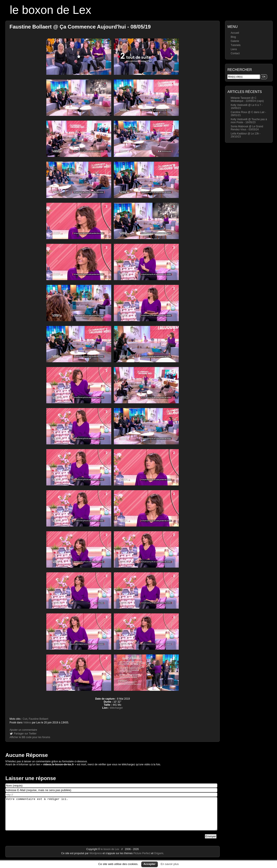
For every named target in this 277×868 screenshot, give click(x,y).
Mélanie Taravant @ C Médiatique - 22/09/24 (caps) (247, 99)
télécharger (116, 708)
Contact (235, 53)
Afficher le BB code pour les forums (30, 737)
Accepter (150, 864)
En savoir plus (170, 864)
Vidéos (27, 723)
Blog (233, 37)
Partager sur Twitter (25, 734)
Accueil (235, 33)
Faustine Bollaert (39, 719)
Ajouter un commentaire (23, 730)
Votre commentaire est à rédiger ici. (111, 817)
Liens (234, 49)
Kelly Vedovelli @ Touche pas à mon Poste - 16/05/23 (249, 121)
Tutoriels (236, 45)
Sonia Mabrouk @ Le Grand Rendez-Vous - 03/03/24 (247, 128)
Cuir (25, 719)
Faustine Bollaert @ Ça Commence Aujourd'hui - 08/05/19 (80, 27)
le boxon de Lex (51, 10)
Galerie (235, 41)
